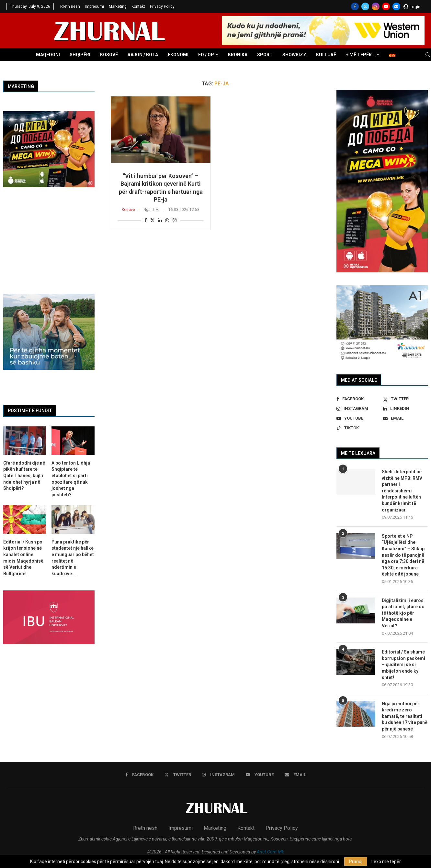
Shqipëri (80, 55)
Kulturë (326, 55)
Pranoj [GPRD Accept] (356, 862)
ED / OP (206, 55)
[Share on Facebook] (146, 220)
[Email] (396, 6)
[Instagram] (376, 6)
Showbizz (294, 55)
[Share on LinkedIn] (160, 220)
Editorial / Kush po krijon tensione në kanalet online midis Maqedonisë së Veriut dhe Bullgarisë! (23, 558)
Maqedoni (48, 55)
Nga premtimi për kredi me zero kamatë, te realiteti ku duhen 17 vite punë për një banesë (405, 716)
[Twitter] (365, 6)
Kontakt (138, 6)
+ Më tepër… (360, 55)
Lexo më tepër (386, 862)
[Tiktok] (359, 428)
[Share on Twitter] (153, 220)
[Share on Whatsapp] (167, 220)
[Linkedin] (405, 409)
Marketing (118, 6)
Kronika (238, 55)
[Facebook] (355, 6)
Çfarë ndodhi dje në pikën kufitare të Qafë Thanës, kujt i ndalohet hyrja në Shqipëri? (24, 476)
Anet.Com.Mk (270, 852)
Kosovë (109, 55)
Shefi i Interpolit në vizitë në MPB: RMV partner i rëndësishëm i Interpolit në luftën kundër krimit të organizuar (402, 491)
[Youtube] (386, 6)
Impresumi (94, 6)
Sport (265, 55)
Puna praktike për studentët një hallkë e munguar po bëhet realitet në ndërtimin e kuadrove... (73, 558)
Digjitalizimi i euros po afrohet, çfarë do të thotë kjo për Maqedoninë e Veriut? (403, 613)
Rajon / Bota (143, 55)
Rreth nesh (70, 6)
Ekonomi (178, 55)
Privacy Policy (162, 6)
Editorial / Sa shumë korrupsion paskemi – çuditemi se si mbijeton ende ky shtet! (403, 665)
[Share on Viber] (175, 220)
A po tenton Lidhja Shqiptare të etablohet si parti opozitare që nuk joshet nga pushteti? (71, 479)
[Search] (428, 55)
